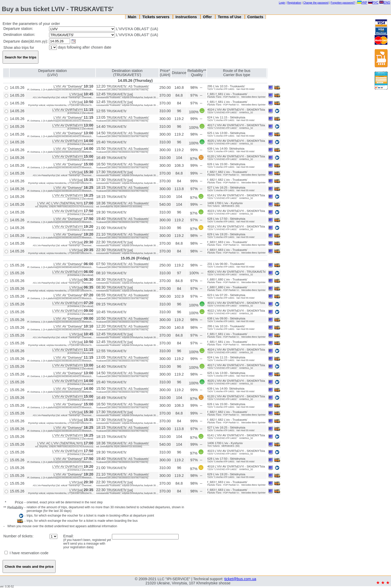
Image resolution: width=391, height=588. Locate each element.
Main (133, 17)
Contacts (255, 17)
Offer (208, 17)
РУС (373, 3)
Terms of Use (230, 17)
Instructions (187, 17)
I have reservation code (26, 553)
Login (282, 3)
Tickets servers (156, 17)
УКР (362, 3)
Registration (294, 3)
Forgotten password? (343, 3)
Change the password (316, 3)
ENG (385, 3)
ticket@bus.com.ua (240, 579)
